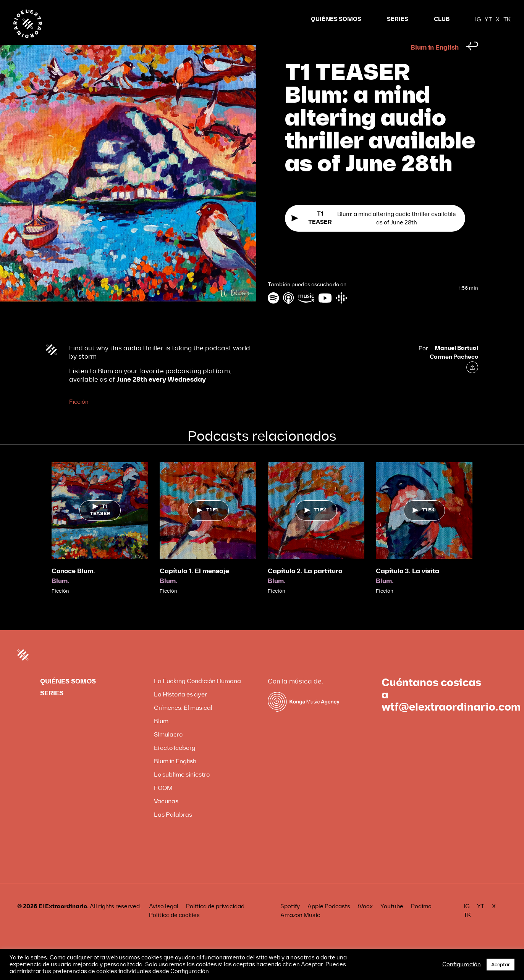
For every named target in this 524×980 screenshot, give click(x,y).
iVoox (365, 921)
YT (488, 19)
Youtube (392, 921)
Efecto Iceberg (175, 762)
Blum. (61, 596)
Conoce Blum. (73, 586)
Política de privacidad (215, 921)
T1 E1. (208, 524)
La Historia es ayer (180, 709)
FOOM (163, 802)
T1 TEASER (100, 525)
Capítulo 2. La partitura (305, 586)
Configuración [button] (462, 964)
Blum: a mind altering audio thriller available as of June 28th (374, 233)
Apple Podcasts (329, 921)
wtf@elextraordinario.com (451, 722)
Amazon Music (300, 930)
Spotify (290, 921)
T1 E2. (316, 524)
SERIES (398, 19)
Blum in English (435, 62)
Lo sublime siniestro (182, 789)
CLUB (442, 19)
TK (507, 19)
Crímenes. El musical (183, 722)
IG (478, 19)
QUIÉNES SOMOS (336, 19)
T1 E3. (424, 524)
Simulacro (168, 749)
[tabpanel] (100, 543)
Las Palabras (173, 829)
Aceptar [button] (501, 965)
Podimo (421, 921)
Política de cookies (174, 930)
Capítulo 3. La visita (408, 586)
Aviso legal (164, 921)
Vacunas (166, 816)
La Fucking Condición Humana (197, 696)
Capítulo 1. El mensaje (194, 586)
